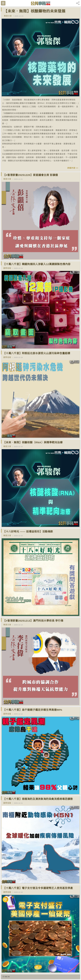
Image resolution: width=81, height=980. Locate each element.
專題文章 (8, 16)
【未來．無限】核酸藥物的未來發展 (35, 11)
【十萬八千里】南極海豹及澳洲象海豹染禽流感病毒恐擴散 (38, 799)
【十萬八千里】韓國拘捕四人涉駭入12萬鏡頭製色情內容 (37, 264)
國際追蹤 (7, 268)
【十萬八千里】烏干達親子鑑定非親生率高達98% (33, 710)
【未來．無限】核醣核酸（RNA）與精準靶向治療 (33, 442)
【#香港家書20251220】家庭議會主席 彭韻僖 (30, 175)
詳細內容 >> (73, 168)
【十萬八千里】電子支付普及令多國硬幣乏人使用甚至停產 (38, 888)
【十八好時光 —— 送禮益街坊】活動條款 (28, 532)
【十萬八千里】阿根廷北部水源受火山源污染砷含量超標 (37, 353)
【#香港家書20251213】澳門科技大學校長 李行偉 (33, 621)
